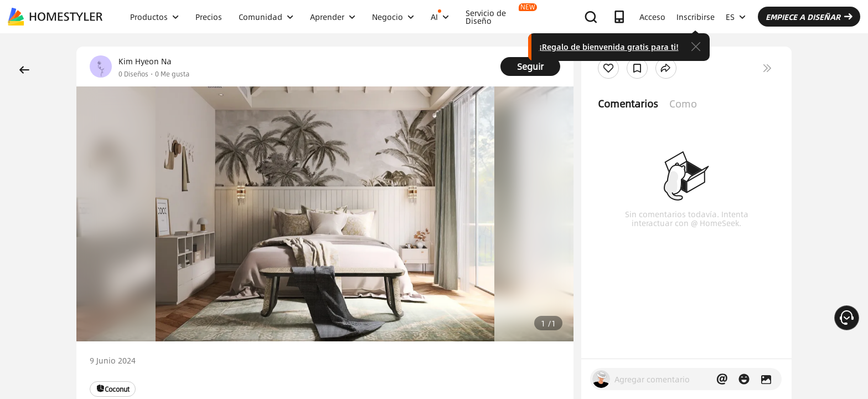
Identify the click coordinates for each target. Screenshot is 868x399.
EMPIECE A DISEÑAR (809, 17)
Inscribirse (696, 17)
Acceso (652, 17)
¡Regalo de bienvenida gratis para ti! (609, 47)
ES (736, 17)
